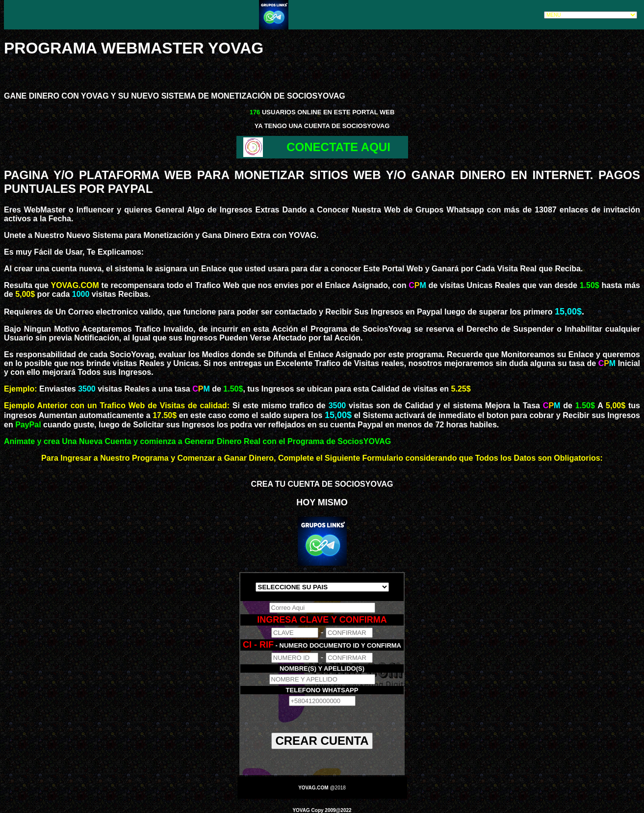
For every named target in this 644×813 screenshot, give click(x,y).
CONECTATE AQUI (338, 147)
